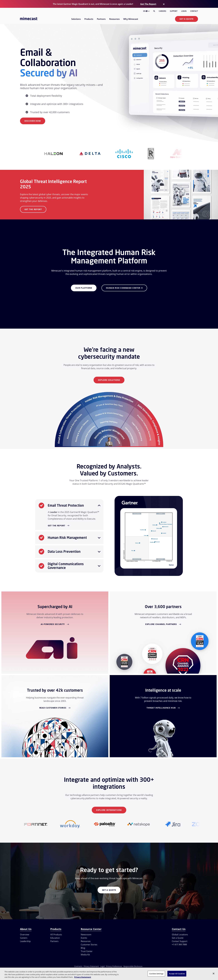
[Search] (154, 11)
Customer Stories (89, 944)
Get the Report (33, 209)
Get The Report (148, 4)
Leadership (25, 941)
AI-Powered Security (53, 624)
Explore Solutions (109, 380)
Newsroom (86, 934)
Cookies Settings (156, 973)
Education (55, 938)
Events (84, 938)
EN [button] (146, 11)
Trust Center (87, 951)
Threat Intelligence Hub (161, 708)
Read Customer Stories (53, 708)
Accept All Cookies (177, 973)
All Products (56, 934)
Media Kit (85, 955)
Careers (162, 11)
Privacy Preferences (114, 966)
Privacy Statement (91, 966)
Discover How (33, 121)
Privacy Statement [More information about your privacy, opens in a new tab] (83, 977)
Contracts (78, 966)
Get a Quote (187, 19)
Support (174, 11)
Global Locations (180, 934)
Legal (102, 966)
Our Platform (84, 288)
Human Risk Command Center (124, 288)
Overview (25, 934)
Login (184, 11)
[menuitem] (76, 21)
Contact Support (180, 941)
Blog (83, 948)
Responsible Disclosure (133, 966)
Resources (86, 941)
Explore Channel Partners (161, 624)
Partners (54, 941)
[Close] (164, 4)
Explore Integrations (109, 810)
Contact (194, 11)
